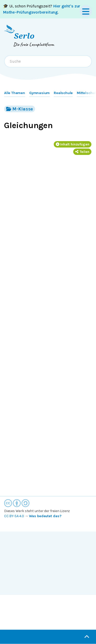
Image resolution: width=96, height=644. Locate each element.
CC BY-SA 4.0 (14, 516)
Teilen (82, 152)
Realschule (63, 93)
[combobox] (48, 61)
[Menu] (86, 11)
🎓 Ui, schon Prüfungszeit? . (42, 9)
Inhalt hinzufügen (73, 144)
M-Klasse (20, 109)
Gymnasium (39, 93)
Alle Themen (15, 93)
